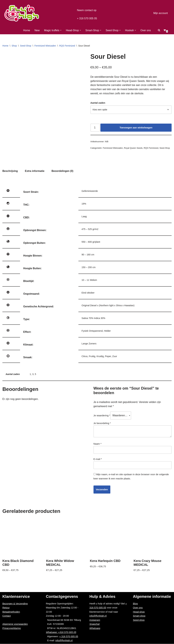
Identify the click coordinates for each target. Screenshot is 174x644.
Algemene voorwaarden (15, 624)
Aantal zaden (98, 103)
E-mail (98, 460)
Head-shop (139, 612)
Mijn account (161, 13)
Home (29, 30)
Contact (7, 616)
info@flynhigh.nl (64, 641)
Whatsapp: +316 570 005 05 (61, 632)
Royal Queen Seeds (131, 147)
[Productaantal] (95, 127)
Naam (98, 445)
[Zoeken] (156, 30)
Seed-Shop (26, 46)
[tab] (10, 171)
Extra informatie (33, 171)
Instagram (95, 620)
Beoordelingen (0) (60, 171)
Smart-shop (139, 616)
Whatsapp (95, 628)
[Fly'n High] (22, 13)
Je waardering (102, 416)
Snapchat (95, 624)
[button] (62, 30)
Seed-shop (139, 620)
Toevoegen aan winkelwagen (136, 127)
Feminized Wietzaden (45, 46)
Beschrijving (10, 171)
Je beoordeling (102, 424)
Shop (14, 46)
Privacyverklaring (12, 628)
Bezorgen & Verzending (15, 604)
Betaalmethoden (11, 612)
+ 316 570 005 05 (87, 18)
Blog (135, 604)
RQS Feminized (67, 46)
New (39, 30)
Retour (6, 608)
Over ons (143, 30)
